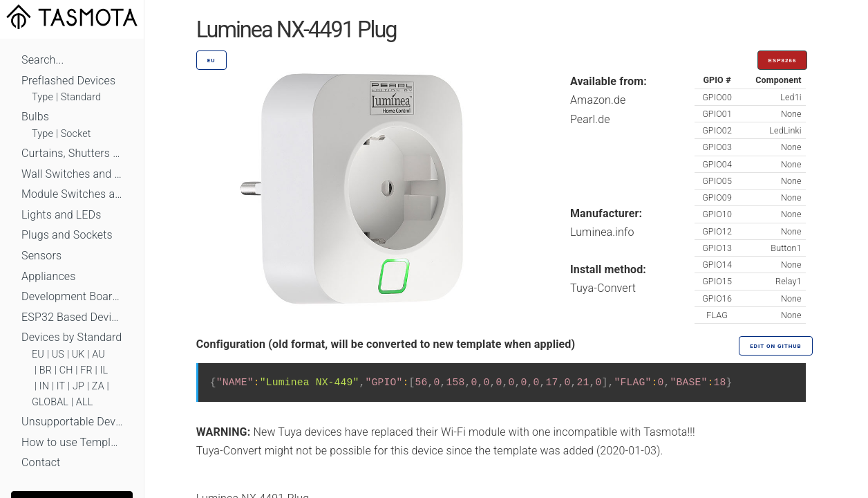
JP (78, 386)
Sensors (41, 256)
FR (86, 370)
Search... (43, 60)
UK (78, 354)
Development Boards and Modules (72, 296)
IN (44, 386)
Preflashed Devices (68, 81)
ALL (85, 402)
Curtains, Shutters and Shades (72, 153)
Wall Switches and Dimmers (72, 174)
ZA (98, 386)
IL (104, 370)
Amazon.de (598, 100)
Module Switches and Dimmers (72, 194)
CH (66, 370)
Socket (76, 134)
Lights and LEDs (62, 215)
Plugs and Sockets (67, 235)
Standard (81, 97)
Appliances (49, 276)
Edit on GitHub (775, 346)
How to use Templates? (72, 442)
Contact (41, 462)
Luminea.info (602, 232)
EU (38, 354)
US (58, 354)
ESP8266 (783, 61)
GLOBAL (50, 402)
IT (61, 386)
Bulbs (35, 117)
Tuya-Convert (603, 288)
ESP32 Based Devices (72, 317)
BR (46, 370)
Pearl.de (590, 119)
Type (43, 97)
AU (98, 354)
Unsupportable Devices (72, 422)
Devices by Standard (72, 337)
